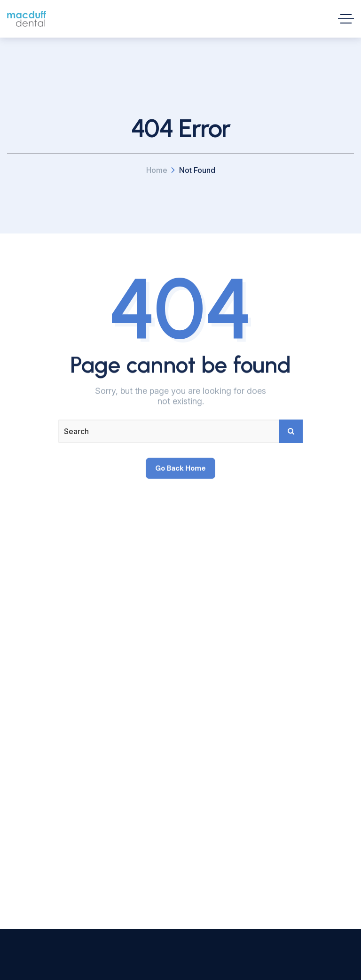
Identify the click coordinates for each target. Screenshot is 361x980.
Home (157, 170)
